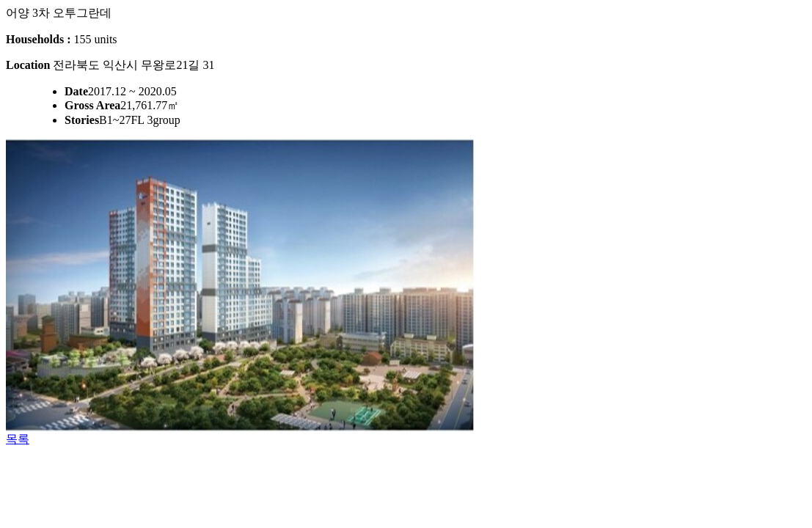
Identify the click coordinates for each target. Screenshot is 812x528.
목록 (18, 439)
